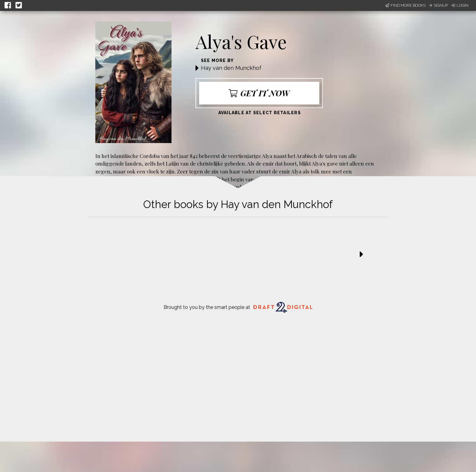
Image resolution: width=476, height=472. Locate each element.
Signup (438, 5)
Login (460, 5)
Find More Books (405, 5)
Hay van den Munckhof (231, 68)
